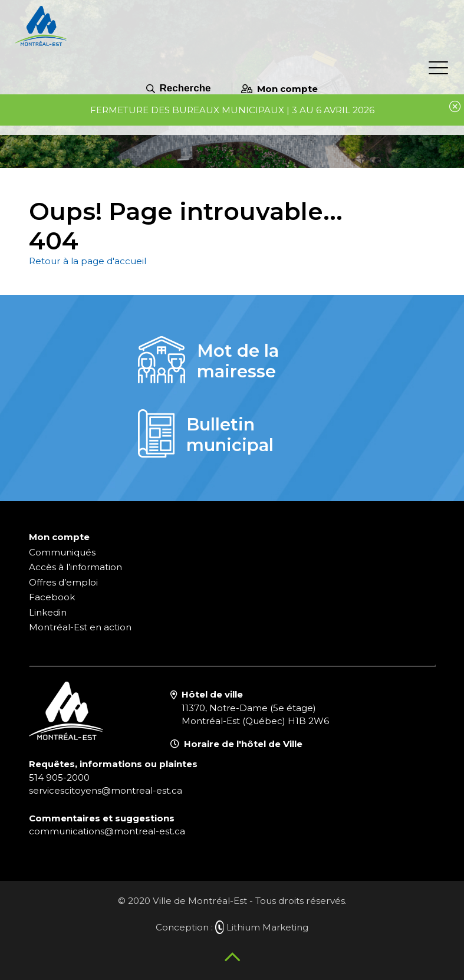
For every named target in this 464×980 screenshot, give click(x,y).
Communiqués (62, 552)
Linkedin (48, 612)
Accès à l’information (75, 567)
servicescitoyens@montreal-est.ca (106, 790)
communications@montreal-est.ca (107, 831)
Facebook (52, 597)
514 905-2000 (59, 777)
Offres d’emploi (63, 582)
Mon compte (279, 89)
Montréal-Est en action (80, 627)
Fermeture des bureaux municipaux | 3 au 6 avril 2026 (232, 110)
